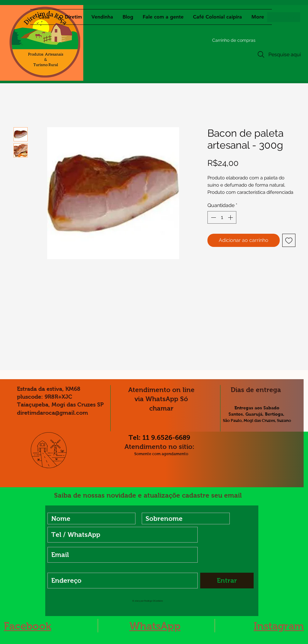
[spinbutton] (222, 217)
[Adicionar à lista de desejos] (289, 240)
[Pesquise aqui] (278, 55)
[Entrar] (227, 581)
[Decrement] (213, 217)
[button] (221, 40)
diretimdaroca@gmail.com (52, 413)
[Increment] (231, 217)
